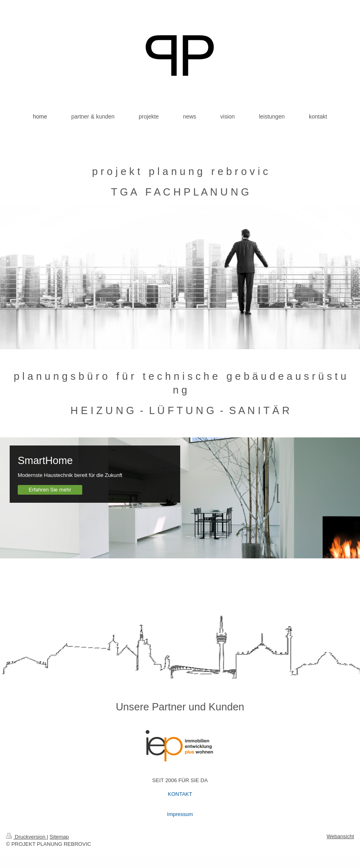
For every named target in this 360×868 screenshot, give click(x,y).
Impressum (180, 814)
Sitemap (59, 837)
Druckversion (26, 837)
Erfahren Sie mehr (50, 490)
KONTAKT (180, 794)
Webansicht (340, 836)
